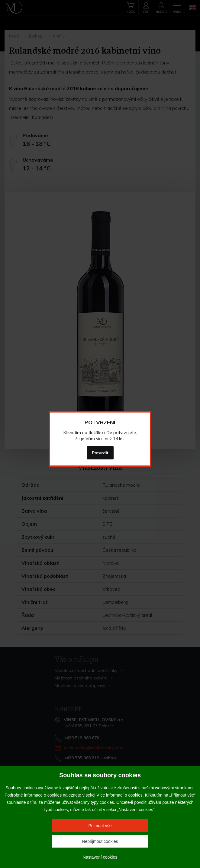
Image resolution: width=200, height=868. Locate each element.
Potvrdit (100, 453)
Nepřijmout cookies (100, 841)
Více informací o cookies (119, 795)
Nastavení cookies (100, 857)
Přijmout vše (100, 826)
